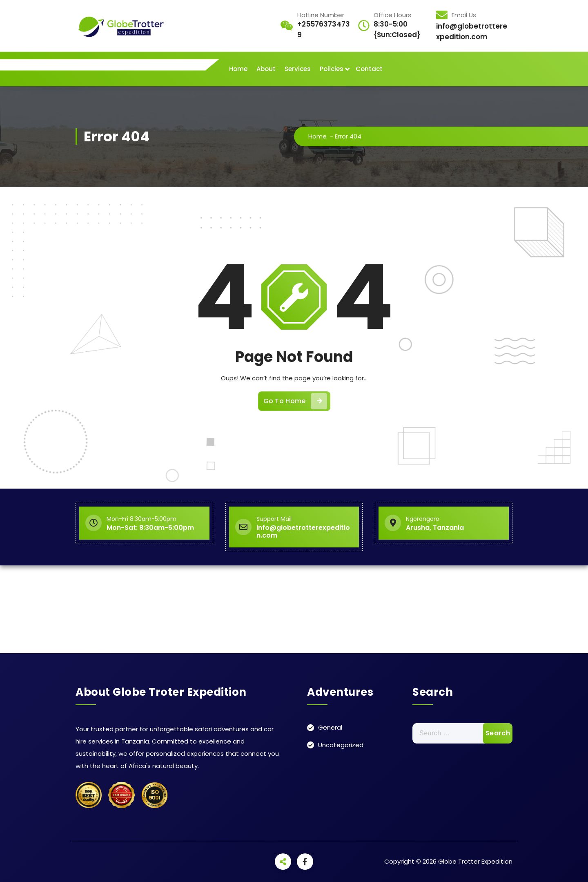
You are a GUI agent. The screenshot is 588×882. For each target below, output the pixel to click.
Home (238, 69)
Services (298, 69)
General (330, 727)
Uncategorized (341, 745)
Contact (369, 69)
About (266, 69)
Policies (332, 69)
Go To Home (295, 401)
